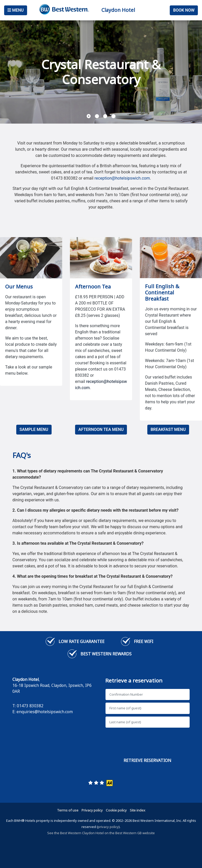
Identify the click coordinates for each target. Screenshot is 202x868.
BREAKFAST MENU (168, 429)
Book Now (184, 10)
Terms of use (68, 810)
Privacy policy (92, 810)
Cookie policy (116, 810)
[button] (89, 116)
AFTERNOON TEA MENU (101, 429)
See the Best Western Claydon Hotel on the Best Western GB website (101, 833)
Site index (138, 810)
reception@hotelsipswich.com (122, 178)
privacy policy (108, 827)
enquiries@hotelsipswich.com (45, 712)
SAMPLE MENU (34, 429)
